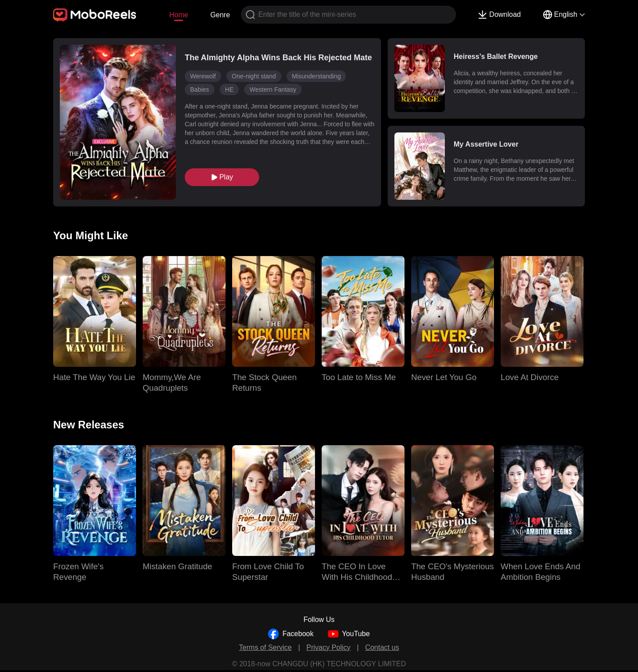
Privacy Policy (329, 647)
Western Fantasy (273, 89)
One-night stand (254, 76)
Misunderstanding (317, 76)
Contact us (382, 647)
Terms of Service (265, 647)
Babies (200, 89)
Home (179, 15)
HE (229, 89)
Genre (220, 15)
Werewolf (203, 76)
